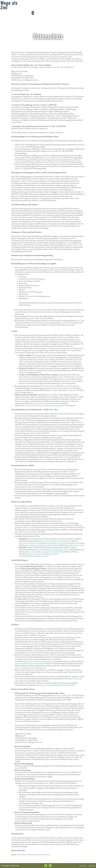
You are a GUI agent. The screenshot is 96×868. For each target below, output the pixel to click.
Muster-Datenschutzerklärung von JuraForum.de (33, 854)
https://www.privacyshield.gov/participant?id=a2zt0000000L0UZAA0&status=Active (39, 555)
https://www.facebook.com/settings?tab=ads (34, 543)
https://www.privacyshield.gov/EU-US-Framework (57, 685)
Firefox (69, 679)
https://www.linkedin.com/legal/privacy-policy (51, 550)
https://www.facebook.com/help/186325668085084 (33, 663)
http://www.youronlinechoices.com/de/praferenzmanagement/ (43, 405)
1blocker (26, 681)
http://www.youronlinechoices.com (66, 543)
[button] (94, 6)
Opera (17, 681)
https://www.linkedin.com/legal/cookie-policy (42, 552)
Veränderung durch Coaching (13, 7)
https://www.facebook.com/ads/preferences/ (31, 668)
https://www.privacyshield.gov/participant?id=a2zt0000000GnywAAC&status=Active (54, 545)
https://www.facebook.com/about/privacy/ (55, 541)
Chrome (75, 679)
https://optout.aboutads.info (42, 403)
